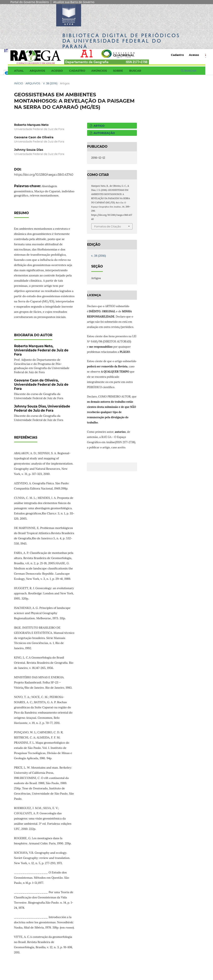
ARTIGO (99, 126)
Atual (19, 71)
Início (19, 83)
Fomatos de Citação (108, 226)
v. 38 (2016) (50, 83)
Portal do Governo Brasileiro (30, 2)
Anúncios (99, 71)
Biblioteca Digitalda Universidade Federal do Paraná (121, 41)
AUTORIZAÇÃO (104, 133)
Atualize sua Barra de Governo (74, 2)
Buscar (135, 71)
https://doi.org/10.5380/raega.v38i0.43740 (44, 175)
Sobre (118, 71)
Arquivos (37, 71)
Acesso (57, 71)
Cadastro (77, 71)
